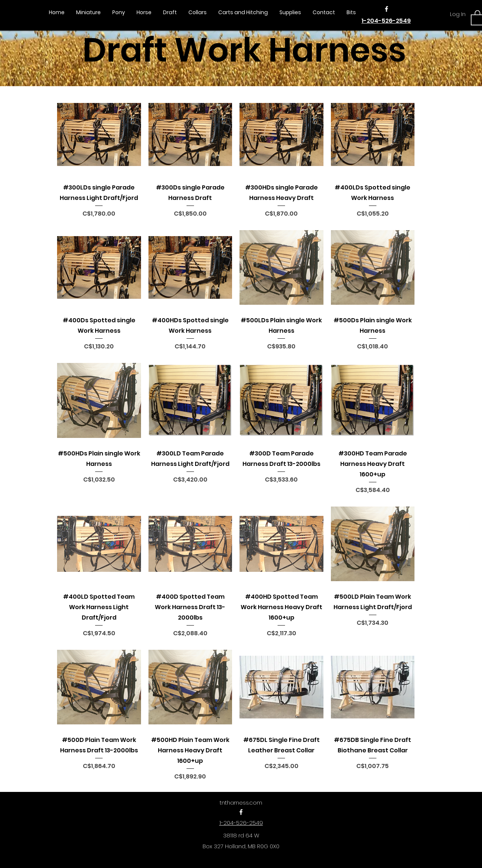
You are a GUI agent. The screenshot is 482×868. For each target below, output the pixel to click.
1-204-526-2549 (386, 21)
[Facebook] (386, 9)
